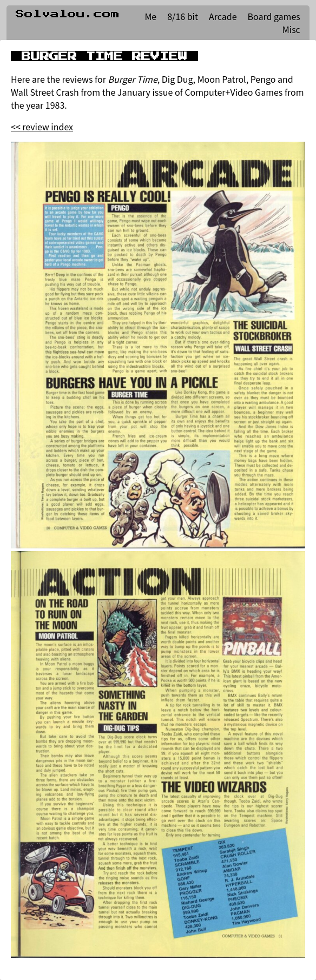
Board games (274, 16)
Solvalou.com (68, 14)
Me (150, 16)
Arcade (223, 16)
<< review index (42, 127)
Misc (291, 29)
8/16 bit (183, 16)
